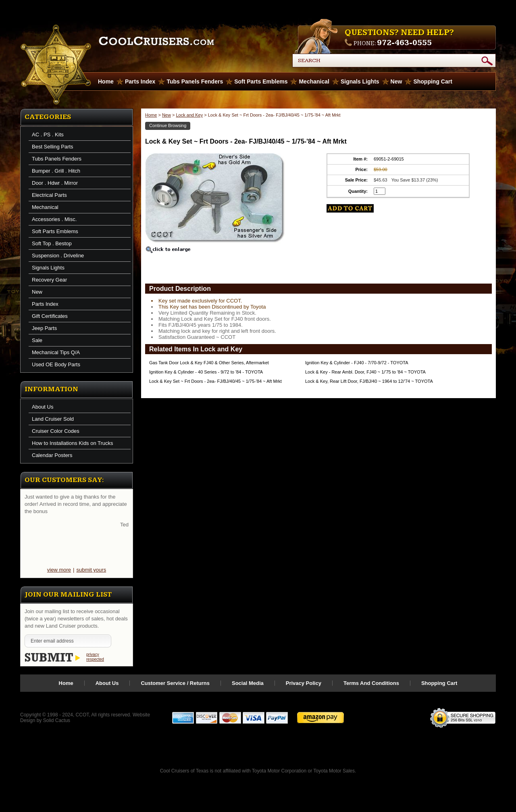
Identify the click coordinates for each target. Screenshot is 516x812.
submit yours (91, 570)
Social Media (248, 683)
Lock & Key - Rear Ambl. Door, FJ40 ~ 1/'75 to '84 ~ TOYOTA (365, 372)
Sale (37, 340)
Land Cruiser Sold (53, 419)
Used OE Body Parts (56, 364)
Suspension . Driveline (58, 256)
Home (151, 115)
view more (59, 570)
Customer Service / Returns (175, 683)
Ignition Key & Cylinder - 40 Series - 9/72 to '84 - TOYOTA (206, 372)
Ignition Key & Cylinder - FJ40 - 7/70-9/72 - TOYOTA (357, 363)
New (396, 81)
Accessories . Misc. (54, 219)
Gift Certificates (50, 316)
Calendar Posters (52, 455)
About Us (43, 407)
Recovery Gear (49, 280)
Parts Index (140, 81)
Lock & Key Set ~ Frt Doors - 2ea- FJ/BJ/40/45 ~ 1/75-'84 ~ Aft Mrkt (215, 381)
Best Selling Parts (53, 147)
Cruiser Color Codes (56, 431)
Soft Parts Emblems (261, 81)
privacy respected (95, 657)
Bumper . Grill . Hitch (56, 171)
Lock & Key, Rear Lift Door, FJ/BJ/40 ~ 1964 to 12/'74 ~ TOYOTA (369, 381)
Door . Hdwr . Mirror (55, 183)
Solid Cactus (57, 720)
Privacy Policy (304, 683)
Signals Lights (360, 81)
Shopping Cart (433, 81)
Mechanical (314, 81)
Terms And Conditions (371, 683)
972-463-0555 (404, 43)
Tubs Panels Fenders (195, 81)
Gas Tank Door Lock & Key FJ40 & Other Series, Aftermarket (209, 363)
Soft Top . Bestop (52, 243)
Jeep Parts (44, 328)
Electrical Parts (49, 195)
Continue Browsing (168, 125)
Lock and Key (189, 115)
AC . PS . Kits (48, 135)
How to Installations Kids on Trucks (73, 443)
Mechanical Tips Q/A (56, 352)
